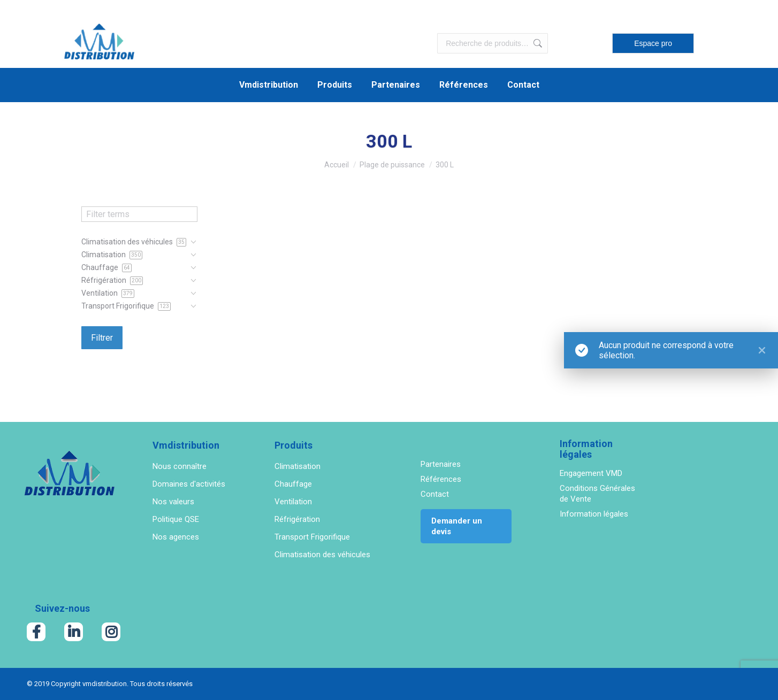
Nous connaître (180, 466)
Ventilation (293, 502)
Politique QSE (176, 519)
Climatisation (298, 466)
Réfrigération (297, 519)
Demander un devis (457, 526)
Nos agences (176, 537)
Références (441, 479)
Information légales (594, 514)
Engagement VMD (591, 473)
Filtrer (102, 338)
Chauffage (293, 484)
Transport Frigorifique (312, 537)
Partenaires (441, 464)
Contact (435, 494)
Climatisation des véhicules (322, 555)
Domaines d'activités (189, 484)
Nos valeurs (173, 502)
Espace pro (653, 43)
